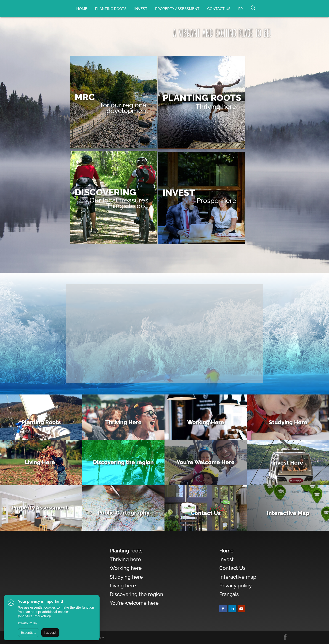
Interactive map (238, 577)
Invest (141, 9)
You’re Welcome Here (206, 462)
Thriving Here (123, 422)
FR (241, 9)
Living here (123, 586)
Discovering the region (123, 462)
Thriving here (216, 106)
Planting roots (111, 9)
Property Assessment (40, 508)
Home (82, 9)
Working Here (206, 422)
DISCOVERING (105, 192)
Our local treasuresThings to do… (119, 203)
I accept (50, 633)
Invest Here (288, 463)
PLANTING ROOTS (202, 98)
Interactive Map (288, 513)
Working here (126, 568)
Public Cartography (123, 513)
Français (229, 594)
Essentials (29, 633)
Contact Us (219, 9)
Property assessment (177, 9)
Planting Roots (41, 422)
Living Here (40, 462)
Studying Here (288, 422)
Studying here (126, 577)
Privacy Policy (28, 623)
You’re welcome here (134, 603)
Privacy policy (236, 586)
